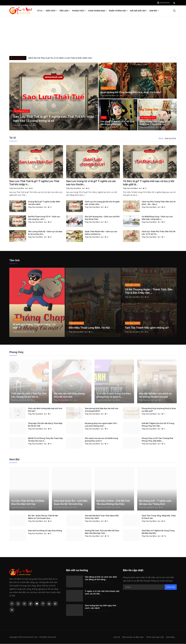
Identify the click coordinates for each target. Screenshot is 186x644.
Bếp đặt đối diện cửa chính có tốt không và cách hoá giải (155, 395)
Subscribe (171, 587)
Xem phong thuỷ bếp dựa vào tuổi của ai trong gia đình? (102, 410)
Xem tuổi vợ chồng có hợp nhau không (45, 531)
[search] (174, 11)
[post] (54, 96)
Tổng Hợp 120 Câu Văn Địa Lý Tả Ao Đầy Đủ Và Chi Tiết (45, 425)
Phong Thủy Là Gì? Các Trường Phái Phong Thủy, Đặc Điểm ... (157, 440)
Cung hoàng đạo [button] (98, 11)
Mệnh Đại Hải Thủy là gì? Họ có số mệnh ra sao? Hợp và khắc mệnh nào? (60, 58)
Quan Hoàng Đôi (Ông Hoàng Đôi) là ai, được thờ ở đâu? (131, 92)
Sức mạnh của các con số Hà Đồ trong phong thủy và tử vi (101, 440)
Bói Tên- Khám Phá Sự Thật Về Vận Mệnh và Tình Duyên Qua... (43, 517)
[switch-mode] (175, 3)
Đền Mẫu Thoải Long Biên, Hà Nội (89, 328)
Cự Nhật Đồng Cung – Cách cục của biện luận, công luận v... (157, 218)
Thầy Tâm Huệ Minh (21, 125)
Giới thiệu (170, 637)
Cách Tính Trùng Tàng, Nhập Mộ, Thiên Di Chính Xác (159, 517)
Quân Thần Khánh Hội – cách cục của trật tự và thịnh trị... (101, 233)
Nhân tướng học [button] (119, 11)
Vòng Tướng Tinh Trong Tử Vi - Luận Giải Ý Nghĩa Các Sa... (155, 123)
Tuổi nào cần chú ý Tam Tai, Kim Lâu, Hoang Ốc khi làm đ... (29, 395)
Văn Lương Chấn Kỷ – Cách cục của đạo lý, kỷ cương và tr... (45, 233)
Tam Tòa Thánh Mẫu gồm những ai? (147, 328)
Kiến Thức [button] (52, 11)
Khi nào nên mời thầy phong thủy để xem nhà (69, 395)
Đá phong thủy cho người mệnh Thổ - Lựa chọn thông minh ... (101, 425)
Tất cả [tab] (161, 138)
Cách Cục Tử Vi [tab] (170, 138)
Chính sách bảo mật (155, 637)
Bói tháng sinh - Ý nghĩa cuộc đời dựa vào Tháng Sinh (155, 503)
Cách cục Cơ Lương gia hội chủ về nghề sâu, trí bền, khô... (102, 203)
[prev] (171, 58)
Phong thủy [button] (79, 11)
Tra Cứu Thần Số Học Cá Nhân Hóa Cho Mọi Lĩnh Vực (28, 503)
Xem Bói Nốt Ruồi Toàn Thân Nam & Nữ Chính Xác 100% (102, 517)
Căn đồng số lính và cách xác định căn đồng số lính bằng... (101, 578)
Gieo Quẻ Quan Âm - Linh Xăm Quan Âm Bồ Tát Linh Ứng (71, 503)
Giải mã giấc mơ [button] (139, 11)
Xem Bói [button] (154, 11)
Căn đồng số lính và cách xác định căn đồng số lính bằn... (117, 123)
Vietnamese (163, 3)
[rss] (12, 610)
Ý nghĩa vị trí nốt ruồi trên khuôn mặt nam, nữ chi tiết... (102, 593)
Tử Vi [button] (40, 11)
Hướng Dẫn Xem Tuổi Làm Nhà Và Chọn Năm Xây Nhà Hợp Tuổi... (102, 532)
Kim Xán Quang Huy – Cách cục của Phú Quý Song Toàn (102, 218)
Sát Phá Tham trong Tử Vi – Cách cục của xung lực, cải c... (44, 218)
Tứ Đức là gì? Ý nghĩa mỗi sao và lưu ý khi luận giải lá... (149, 183)
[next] (175, 58)
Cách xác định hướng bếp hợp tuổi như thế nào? (45, 410)
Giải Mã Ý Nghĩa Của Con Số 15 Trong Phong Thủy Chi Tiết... (158, 425)
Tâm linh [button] (65, 11)
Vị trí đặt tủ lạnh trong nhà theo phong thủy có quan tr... (114, 395)
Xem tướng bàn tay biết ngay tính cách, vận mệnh (100, 607)
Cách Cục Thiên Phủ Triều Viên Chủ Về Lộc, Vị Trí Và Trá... (158, 233)
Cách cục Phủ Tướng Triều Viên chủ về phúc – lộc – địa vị (159, 203)
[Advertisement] (93, 35)
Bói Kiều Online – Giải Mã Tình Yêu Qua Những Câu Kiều (113, 503)
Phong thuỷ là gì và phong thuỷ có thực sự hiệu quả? (159, 410)
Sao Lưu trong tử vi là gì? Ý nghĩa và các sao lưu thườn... (91, 183)
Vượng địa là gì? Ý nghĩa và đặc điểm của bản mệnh (44, 203)
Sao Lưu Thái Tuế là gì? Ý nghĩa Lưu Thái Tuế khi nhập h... (34, 183)
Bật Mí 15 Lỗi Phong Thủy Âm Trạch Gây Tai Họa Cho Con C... (45, 440)
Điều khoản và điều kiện (133, 637)
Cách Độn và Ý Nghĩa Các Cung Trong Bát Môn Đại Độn (158, 532)
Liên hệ (117, 637)
